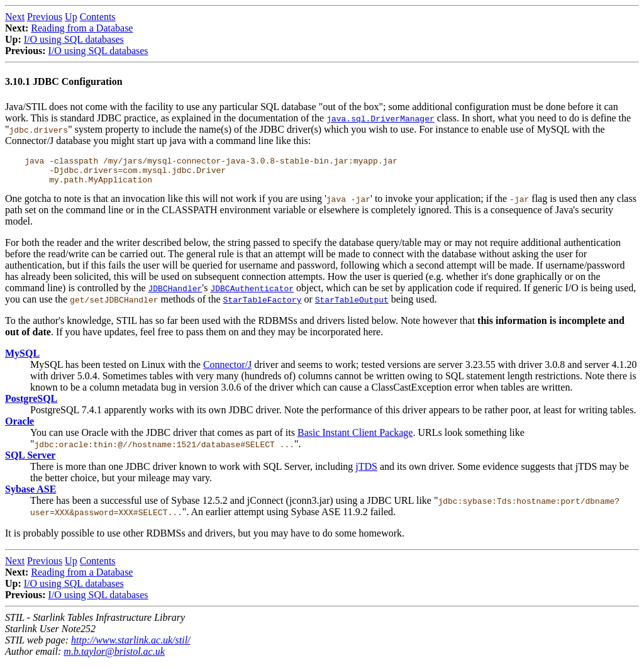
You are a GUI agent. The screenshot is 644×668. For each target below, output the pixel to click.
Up (71, 17)
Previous (45, 17)
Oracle (19, 427)
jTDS (366, 472)
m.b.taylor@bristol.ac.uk (114, 657)
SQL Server (30, 461)
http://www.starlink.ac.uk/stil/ (130, 646)
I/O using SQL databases (74, 39)
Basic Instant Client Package (355, 438)
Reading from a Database (82, 28)
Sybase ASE (31, 495)
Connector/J (227, 370)
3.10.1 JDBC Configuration (64, 81)
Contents (98, 17)
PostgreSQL (31, 404)
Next (15, 17)
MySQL (22, 359)
